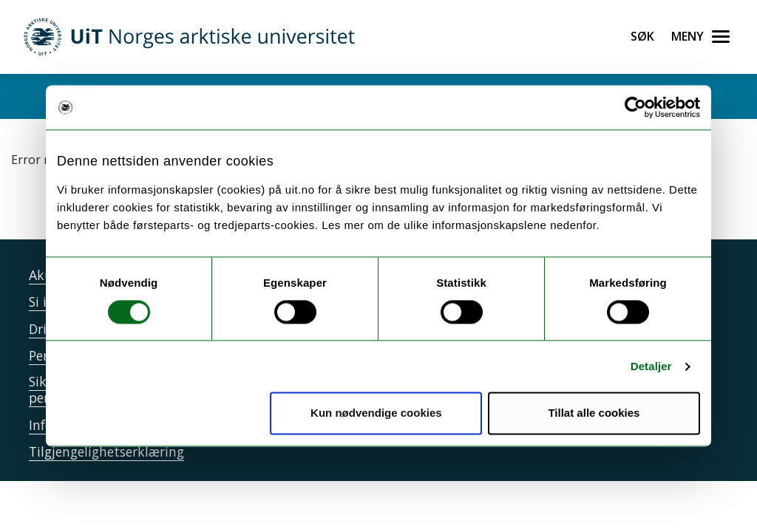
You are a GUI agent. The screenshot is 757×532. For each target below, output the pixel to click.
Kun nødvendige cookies (376, 413)
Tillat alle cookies (594, 413)
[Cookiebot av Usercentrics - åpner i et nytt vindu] (635, 107)
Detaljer (651, 366)
